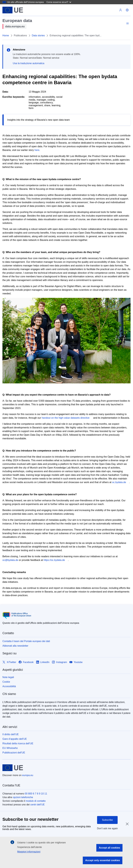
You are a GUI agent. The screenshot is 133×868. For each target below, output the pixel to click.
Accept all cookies (109, 848)
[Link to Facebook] (26, 662)
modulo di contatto (36, 801)
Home (6, 35)
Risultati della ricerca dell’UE (18, 743)
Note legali (8, 677)
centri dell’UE (37, 805)
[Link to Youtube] (76, 662)
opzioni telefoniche (23, 797)
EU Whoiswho (10, 748)
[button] (127, 10)
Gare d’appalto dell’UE (15, 739)
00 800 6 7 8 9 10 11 (36, 794)
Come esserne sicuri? (59, 2)
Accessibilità (9, 686)
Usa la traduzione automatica (29, 63)
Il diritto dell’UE (11, 734)
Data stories (38, 35)
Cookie (6, 682)
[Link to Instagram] (59, 662)
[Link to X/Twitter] (9, 662)
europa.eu (28, 775)
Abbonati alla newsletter (15, 646)
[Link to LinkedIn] (43, 662)
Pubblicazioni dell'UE (14, 753)
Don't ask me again (107, 828)
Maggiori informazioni (29, 852)
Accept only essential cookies (103, 860)
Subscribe (107, 820)
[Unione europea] (13, 10)
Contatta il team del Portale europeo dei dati (26, 641)
